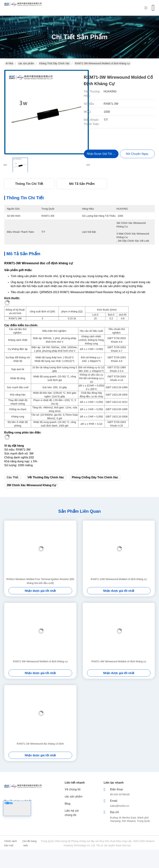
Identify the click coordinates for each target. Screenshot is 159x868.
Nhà (9, 63)
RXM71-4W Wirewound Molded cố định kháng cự (119, 661)
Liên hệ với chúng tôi (72, 813)
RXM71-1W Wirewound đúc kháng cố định (40, 744)
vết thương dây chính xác (46, 477)
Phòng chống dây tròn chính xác (95, 477)
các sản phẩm (26, 63)
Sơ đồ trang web (30, 843)
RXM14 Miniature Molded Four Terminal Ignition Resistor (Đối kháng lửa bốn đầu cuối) (40, 581)
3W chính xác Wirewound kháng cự (31, 485)
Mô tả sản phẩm (82, 184)
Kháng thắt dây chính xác (54, 63)
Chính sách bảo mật (11, 843)
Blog (68, 804)
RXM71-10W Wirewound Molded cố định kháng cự (119, 579)
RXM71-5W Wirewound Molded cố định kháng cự (40, 661)
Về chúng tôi (73, 789)
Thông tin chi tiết (29, 184)
